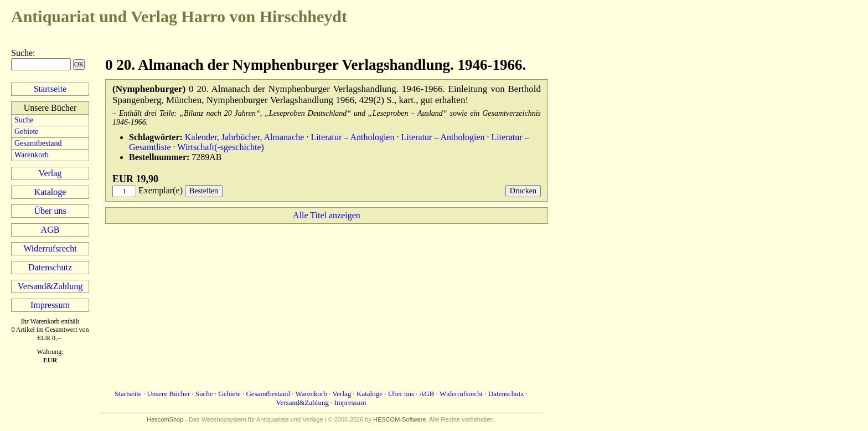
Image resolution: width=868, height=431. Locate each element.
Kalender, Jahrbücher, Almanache (245, 137)
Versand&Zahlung (50, 286)
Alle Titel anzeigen (327, 215)
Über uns (50, 211)
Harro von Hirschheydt (179, 16)
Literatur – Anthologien (352, 137)
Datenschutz (50, 267)
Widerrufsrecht (50, 248)
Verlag (50, 173)
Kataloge (50, 192)
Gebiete (27, 132)
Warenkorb (32, 155)
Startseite (50, 89)
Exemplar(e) (161, 190)
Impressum (50, 305)
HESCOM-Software (399, 419)
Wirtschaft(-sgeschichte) (221, 147)
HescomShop (165, 419)
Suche (22, 53)
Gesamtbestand (38, 143)
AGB (50, 230)
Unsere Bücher (168, 394)
